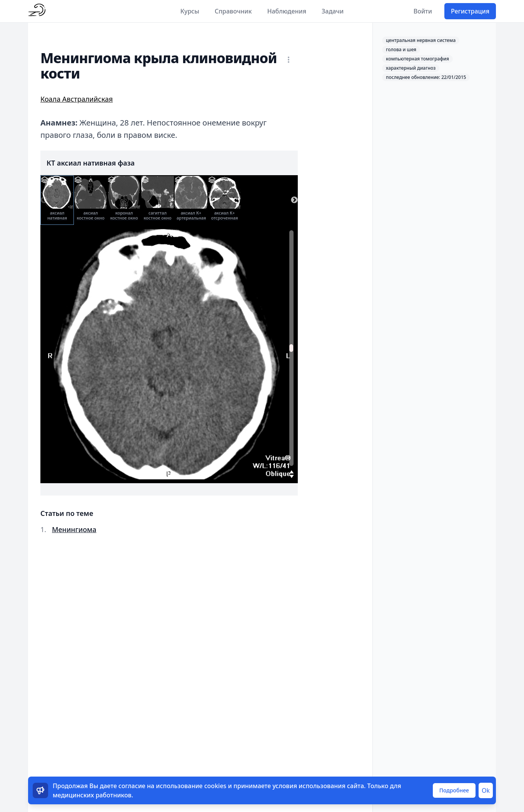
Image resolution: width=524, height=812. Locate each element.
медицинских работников (92, 795)
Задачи (333, 11)
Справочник (233, 11)
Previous (44, 200)
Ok (486, 790)
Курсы (190, 11)
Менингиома (74, 529)
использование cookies (191, 786)
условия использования (309, 786)
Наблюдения (287, 11)
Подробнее (454, 790)
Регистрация (470, 11)
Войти (423, 11)
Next (294, 200)
